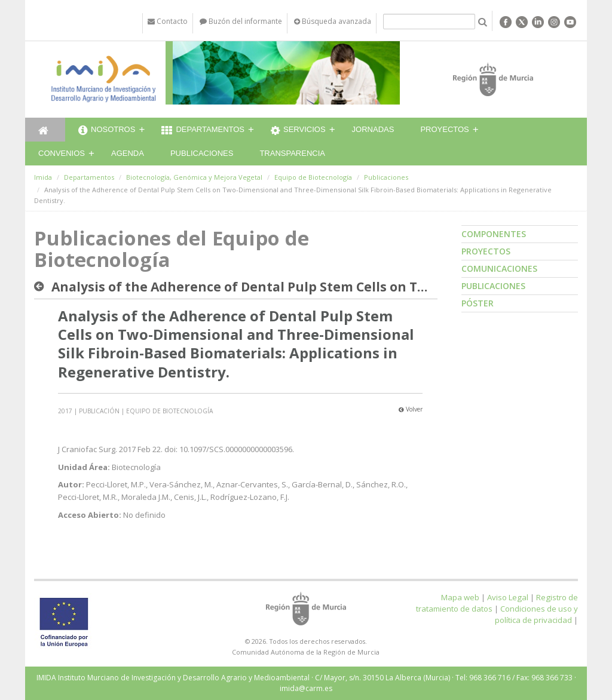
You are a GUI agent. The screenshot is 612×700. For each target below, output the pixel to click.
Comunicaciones (499, 268)
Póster (478, 303)
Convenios (62, 153)
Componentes (494, 234)
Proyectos (444, 129)
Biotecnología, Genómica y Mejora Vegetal (194, 177)
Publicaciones (202, 153)
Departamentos (203, 131)
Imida (43, 177)
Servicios (298, 131)
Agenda (128, 153)
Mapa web (460, 597)
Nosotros (107, 131)
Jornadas (373, 129)
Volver (411, 409)
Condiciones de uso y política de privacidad (536, 614)
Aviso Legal (508, 597)
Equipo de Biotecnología (313, 177)
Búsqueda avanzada (333, 21)
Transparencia (292, 153)
